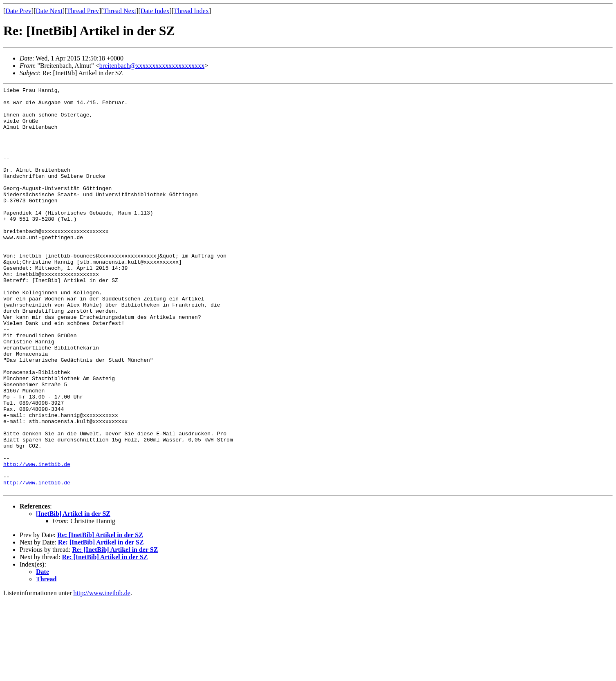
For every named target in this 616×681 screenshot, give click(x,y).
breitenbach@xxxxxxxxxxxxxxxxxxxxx (152, 66)
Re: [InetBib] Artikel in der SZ (100, 616)
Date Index (155, 11)
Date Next (49, 11)
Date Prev (18, 11)
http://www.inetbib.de (37, 540)
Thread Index (191, 11)
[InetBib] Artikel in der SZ (73, 595)
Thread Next (120, 11)
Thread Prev (83, 11)
